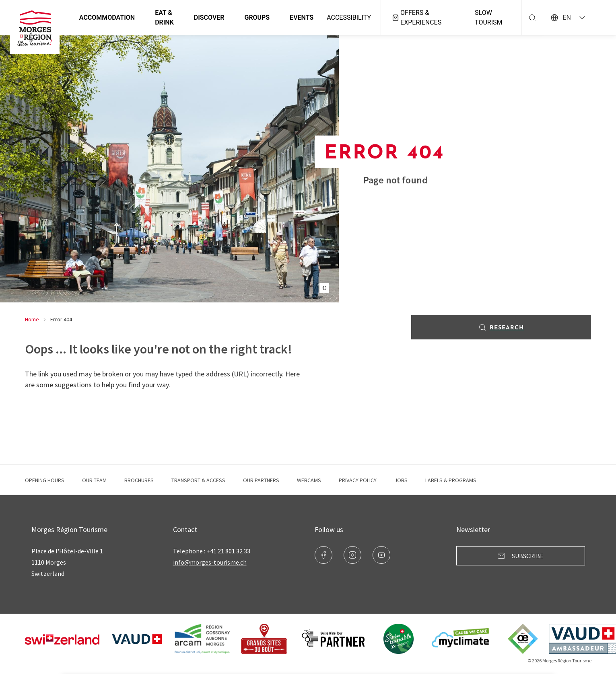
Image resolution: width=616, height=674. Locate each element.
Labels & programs (451, 480)
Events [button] (302, 17)
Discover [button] (210, 17)
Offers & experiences (417, 17)
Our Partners (261, 480)
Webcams (309, 480)
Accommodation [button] (108, 17)
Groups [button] (258, 17)
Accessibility (350, 17)
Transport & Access (198, 480)
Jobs (401, 480)
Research (501, 327)
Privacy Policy (358, 480)
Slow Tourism (489, 17)
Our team (94, 480)
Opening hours (45, 480)
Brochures (139, 480)
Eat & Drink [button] (165, 17)
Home (32, 319)
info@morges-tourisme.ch (210, 562)
